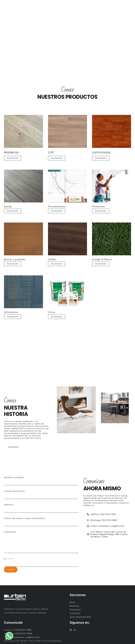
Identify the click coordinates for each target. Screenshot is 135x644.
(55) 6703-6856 (24, 634)
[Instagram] (71, 630)
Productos (75, 610)
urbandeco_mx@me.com (26, 637)
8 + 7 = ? (9, 559)
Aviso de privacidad (80, 617)
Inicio (72, 602)
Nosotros (74, 606)
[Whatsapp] (75, 630)
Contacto (75, 613)
